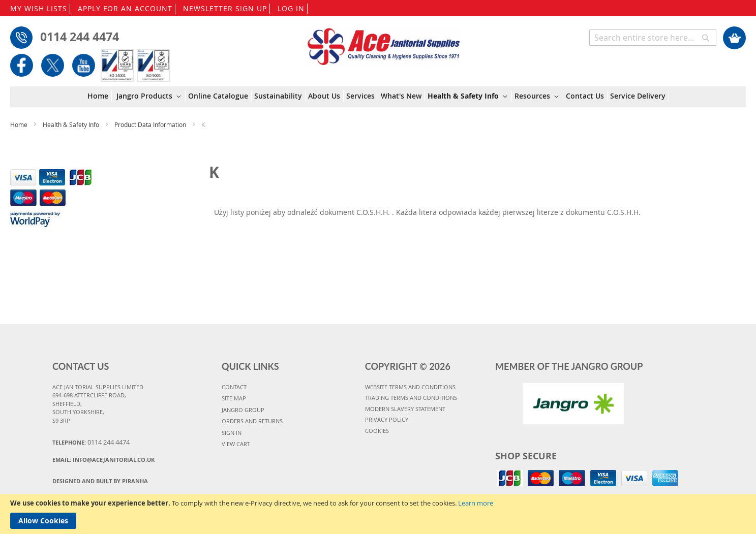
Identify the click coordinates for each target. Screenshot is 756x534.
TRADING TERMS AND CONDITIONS (411, 398)
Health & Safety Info (72, 124)
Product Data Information (151, 124)
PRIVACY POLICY (387, 419)
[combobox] (653, 38)
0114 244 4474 (80, 37)
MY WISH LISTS (39, 8)
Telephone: (91, 442)
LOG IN (291, 8)
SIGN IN (232, 433)
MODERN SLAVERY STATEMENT (405, 409)
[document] (378, 514)
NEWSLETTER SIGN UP (225, 8)
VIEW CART (236, 444)
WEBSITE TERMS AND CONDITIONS (410, 387)
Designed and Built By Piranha (100, 481)
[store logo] (383, 42)
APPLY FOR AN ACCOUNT (125, 8)
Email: (103, 460)
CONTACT (234, 387)
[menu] (378, 97)
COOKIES (377, 431)
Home (20, 124)
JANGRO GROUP (243, 410)
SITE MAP (234, 398)
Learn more (476, 503)
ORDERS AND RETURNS (252, 421)
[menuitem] (100, 96)
